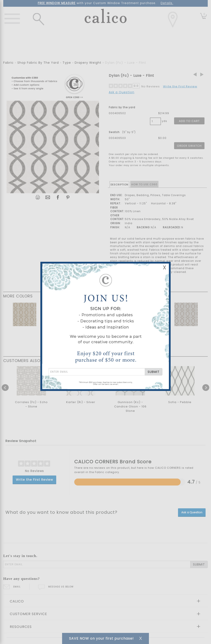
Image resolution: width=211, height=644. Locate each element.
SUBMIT (154, 372)
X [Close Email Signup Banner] (165, 268)
